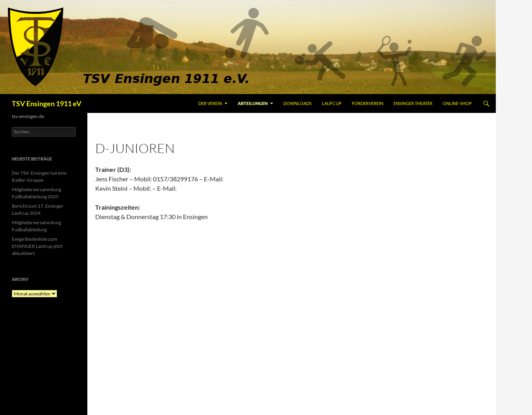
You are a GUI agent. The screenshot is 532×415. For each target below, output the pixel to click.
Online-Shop (457, 103)
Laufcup (332, 103)
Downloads (297, 103)
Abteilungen (253, 103)
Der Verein (210, 103)
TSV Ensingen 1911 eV (47, 103)
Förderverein (368, 103)
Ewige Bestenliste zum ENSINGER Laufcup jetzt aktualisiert (37, 246)
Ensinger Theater (413, 103)
